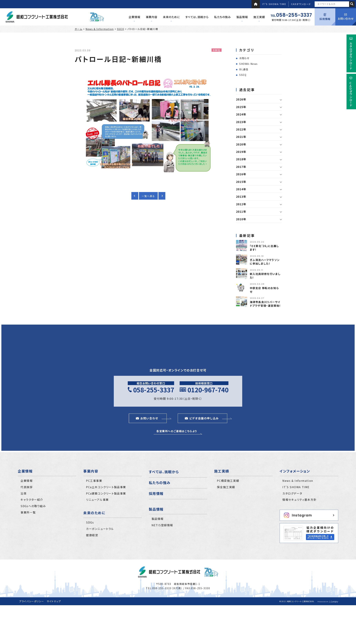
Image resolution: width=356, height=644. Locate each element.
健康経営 (92, 535)
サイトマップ (54, 601)
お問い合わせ (346, 17)
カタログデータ (292, 493)
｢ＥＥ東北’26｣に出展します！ (264, 248)
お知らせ (244, 58)
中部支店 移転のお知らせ (264, 290)
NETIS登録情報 (162, 525)
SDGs (90, 522)
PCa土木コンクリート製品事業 (106, 487)
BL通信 (244, 69)
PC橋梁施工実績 (228, 481)
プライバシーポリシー (32, 601)
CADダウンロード (301, 4)
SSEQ (121, 29)
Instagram (298, 515)
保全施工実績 (226, 487)
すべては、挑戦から (164, 472)
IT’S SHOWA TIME (274, 4)
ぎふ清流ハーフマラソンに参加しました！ (265, 262)
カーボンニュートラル (100, 529)
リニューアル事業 (97, 500)
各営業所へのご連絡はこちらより (177, 431)
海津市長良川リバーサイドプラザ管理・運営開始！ (265, 304)
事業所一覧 (28, 512)
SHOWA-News (249, 64)
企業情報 (27, 481)
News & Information (100, 29)
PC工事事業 (94, 481)
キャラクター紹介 (32, 500)
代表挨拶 (27, 487)
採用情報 (325, 17)
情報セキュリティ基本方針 (299, 500)
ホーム (79, 29)
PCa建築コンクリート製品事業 (106, 493)
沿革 (24, 493)
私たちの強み (160, 483)
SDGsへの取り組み (33, 506)
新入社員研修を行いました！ (265, 276)
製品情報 (158, 519)
